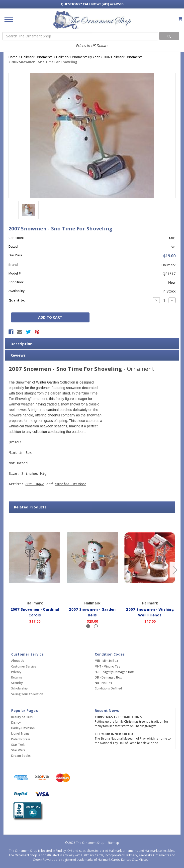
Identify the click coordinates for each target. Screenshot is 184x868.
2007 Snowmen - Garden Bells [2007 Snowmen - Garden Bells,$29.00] (92, 612)
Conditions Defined (108, 688)
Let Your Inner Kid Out (115, 734)
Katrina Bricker (71, 484)
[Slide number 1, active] (88, 626)
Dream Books (21, 756)
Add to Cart (35, 591)
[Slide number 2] (96, 626)
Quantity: (17, 300)
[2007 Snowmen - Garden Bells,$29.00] (92, 558)
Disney (16, 723)
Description (21, 344)
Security (17, 683)
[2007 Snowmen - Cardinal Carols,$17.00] (35, 558)
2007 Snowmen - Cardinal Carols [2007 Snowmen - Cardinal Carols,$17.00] (35, 612)
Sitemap (113, 843)
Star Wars (18, 750)
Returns (17, 677)
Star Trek (18, 745)
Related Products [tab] (30, 507)
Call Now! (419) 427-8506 (92, 4)
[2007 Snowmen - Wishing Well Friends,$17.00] (150, 558)
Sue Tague (35, 484)
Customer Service (24, 666)
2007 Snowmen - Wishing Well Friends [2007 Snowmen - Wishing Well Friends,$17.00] (150, 612)
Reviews (18, 355)
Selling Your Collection (27, 694)
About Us (18, 661)
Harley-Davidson (23, 728)
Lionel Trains (20, 733)
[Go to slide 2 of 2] (10, 570)
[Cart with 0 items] (180, 19)
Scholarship (19, 688)
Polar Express (21, 739)
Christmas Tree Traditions (118, 717)
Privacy (16, 672)
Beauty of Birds (22, 717)
